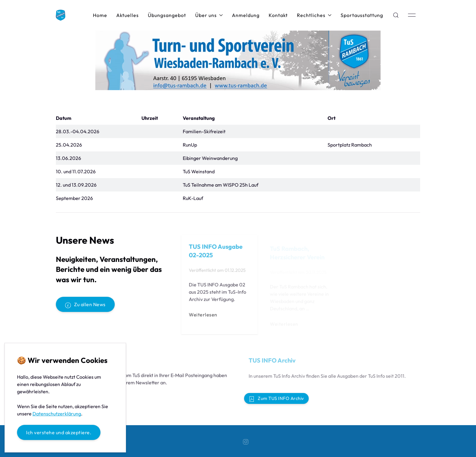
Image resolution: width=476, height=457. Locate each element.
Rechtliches (314, 15)
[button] (396, 15)
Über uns (209, 15)
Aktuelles (127, 15)
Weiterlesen (203, 316)
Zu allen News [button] (85, 305)
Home (100, 15)
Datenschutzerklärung (57, 414)
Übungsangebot (167, 15)
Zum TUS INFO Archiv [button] (276, 399)
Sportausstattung (362, 15)
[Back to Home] (61, 15)
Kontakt (278, 15)
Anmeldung (246, 15)
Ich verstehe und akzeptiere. (59, 432)
